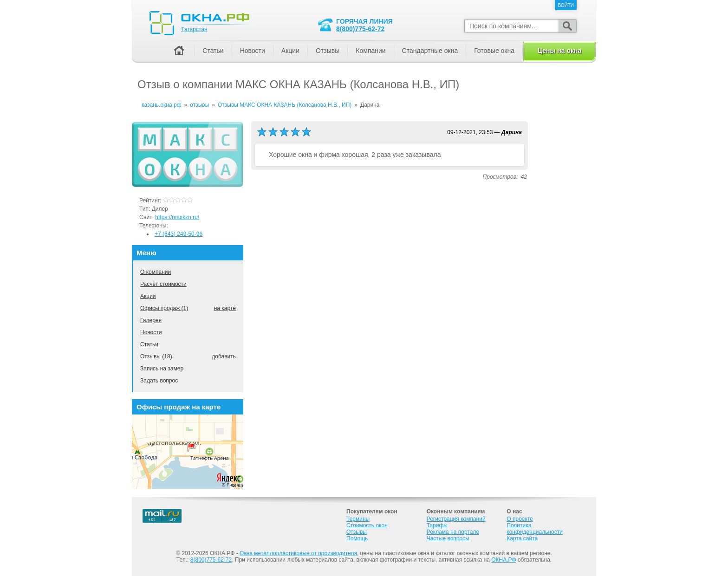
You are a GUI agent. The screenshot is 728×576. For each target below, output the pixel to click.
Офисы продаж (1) (164, 308)
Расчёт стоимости (163, 284)
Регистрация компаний (456, 519)
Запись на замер (162, 369)
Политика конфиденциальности (535, 529)
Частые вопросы (448, 538)
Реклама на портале (453, 532)
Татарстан (194, 29)
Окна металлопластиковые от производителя (298, 553)
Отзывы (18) (156, 356)
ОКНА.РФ (504, 560)
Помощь (357, 538)
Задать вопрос (159, 381)
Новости (151, 332)
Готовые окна (494, 51)
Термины (358, 519)
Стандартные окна (430, 51)
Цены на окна (559, 51)
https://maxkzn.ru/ (177, 217)
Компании (370, 51)
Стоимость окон (367, 525)
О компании (156, 272)
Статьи (149, 344)
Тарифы (437, 525)
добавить (224, 356)
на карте (225, 308)
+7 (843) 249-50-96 (179, 234)
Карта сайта (522, 538)
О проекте (520, 519)
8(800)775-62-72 (360, 29)
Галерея (151, 320)
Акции (148, 296)
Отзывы (328, 51)
